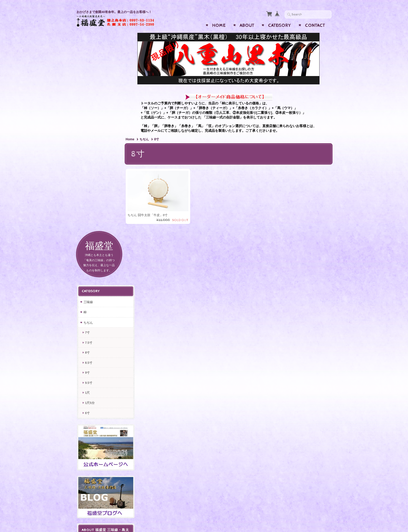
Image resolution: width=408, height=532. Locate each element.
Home (219, 26)
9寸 (87, 170)
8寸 (87, 150)
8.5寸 (88, 160)
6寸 (87, 210)
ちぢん (147, 139)
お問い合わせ (94, 356)
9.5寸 (88, 180)
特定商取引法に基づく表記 (101, 378)
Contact (315, 26)
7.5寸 (88, 140)
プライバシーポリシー (100, 366)
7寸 (87, 130)
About (247, 26)
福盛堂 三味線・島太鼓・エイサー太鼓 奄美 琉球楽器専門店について (101, 341)
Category (279, 26)
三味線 (88, 99)
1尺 (87, 190)
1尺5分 (89, 200)
